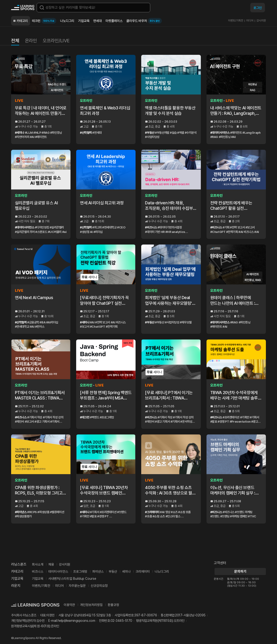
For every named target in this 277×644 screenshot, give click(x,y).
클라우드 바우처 (144, 21)
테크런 (44, 21)
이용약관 (69, 605)
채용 (51, 564)
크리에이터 (143, 571)
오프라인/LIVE (56, 41)
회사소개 (38, 564)
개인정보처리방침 (91, 605)
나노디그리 (67, 21)
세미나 (126, 571)
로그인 (258, 8)
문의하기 (240, 572)
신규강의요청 (99, 586)
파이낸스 (98, 571)
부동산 (113, 571)
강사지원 (261, 21)
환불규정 (113, 605)
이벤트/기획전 (236, 21)
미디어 (250, 21)
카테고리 (22, 21)
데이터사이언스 (58, 571)
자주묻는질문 (77, 586)
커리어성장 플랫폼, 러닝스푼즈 (23, 8)
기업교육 (84, 21)
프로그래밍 (80, 571)
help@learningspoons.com (77, 621)
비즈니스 (38, 571)
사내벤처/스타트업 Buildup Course (72, 579)
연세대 (97, 21)
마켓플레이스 (114, 21)
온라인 (31, 41)
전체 (15, 41)
